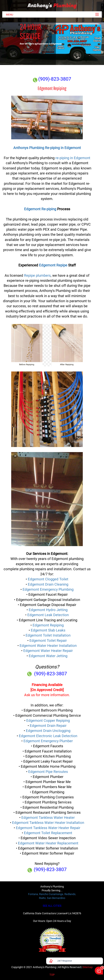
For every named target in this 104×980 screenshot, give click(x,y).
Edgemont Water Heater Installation (48, 646)
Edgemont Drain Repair (48, 726)
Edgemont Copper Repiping (48, 721)
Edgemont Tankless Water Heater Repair (48, 828)
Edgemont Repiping (48, 625)
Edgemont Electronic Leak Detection (48, 736)
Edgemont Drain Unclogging (48, 731)
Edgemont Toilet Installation (48, 635)
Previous (100, 33)
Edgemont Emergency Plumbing (48, 589)
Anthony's (52, 6)
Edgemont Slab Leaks (48, 630)
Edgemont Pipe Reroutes (48, 772)
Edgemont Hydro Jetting (48, 610)
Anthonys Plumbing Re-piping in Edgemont (47, 148)
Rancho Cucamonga (51, 894)
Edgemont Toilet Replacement (48, 833)
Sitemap (88, 967)
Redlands (70, 894)
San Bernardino (56, 898)
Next (100, 38)
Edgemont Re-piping (40, 209)
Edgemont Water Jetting (48, 656)
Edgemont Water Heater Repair (48, 651)
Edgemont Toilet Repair (48, 641)
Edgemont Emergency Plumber (48, 741)
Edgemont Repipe (53, 265)
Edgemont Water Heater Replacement (48, 843)
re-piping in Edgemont (73, 158)
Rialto (42, 898)
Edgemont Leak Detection (48, 615)
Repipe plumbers (37, 276)
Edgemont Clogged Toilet (48, 579)
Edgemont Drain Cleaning (48, 584)
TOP (52, 975)
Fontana (33, 894)
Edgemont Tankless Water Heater (48, 818)
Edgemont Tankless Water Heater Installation (48, 823)
